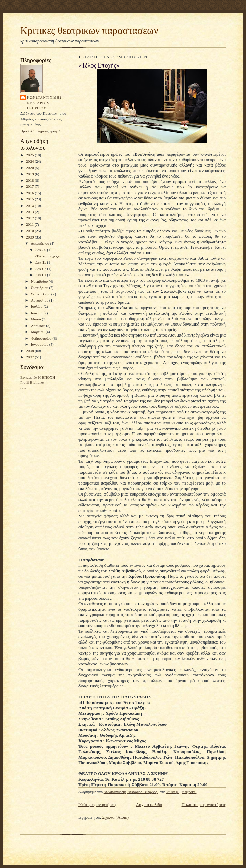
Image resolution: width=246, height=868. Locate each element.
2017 (30, 186)
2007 (30, 357)
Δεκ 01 (41, 275)
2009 (30, 237)
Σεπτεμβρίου (41, 294)
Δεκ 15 (41, 262)
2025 (30, 155)
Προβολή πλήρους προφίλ (40, 131)
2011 (30, 224)
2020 (30, 168)
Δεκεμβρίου (40, 243)
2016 (30, 193)
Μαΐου (36, 319)
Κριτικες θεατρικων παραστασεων (89, 30)
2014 (30, 206)
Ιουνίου (37, 313)
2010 (30, 231)
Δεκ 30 (41, 250)
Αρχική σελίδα (149, 804)
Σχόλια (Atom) (116, 817)
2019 (30, 174)
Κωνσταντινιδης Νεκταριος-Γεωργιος (44, 103)
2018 (30, 180)
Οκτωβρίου (40, 288)
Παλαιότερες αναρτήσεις (204, 804)
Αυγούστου (40, 300)
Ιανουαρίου (40, 344)
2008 (30, 351)
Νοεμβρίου (40, 281)
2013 (30, 212)
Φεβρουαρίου (42, 338)
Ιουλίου (37, 306)
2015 (30, 199)
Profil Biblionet (32, 382)
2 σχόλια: (189, 792)
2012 (30, 218)
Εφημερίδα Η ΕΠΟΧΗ (38, 377)
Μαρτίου (38, 332)
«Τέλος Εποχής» (47, 256)
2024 (30, 161)
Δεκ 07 (41, 269)
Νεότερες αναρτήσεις (98, 804)
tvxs (23, 388)
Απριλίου (39, 326)
